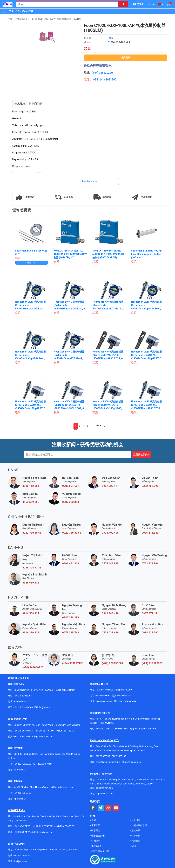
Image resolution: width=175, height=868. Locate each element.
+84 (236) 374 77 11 (23, 826)
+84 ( (96, 80)
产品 (24, 11)
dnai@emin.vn (20, 861)
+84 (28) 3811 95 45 (23, 737)
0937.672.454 (150, 613)
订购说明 (95, 841)
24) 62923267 (108, 80)
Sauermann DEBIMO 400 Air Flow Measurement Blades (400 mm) (147, 254)
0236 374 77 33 (32, 568)
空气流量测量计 (22, 19)
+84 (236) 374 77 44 (23, 832)
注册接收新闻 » (141, 455)
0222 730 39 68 (32, 533)
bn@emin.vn (20, 770)
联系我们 (95, 830)
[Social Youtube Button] (116, 808)
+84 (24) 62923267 (23, 696)
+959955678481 (121, 729)
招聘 (133, 846)
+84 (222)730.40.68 (42, 764)
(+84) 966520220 (22, 701)
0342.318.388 (71, 618)
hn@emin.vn (45, 707)
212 (99, 426)
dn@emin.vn (46, 832)
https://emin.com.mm (146, 729)
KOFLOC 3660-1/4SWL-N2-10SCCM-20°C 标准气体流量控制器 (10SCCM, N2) (69, 254)
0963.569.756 (31, 502)
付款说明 (136, 820)
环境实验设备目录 (100, 851)
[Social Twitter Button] (101, 808)
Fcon (110, 38)
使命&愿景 (96, 846)
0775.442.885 (110, 564)
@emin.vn (21, 799)
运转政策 (136, 830)
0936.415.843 (150, 533)
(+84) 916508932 (152, 663)
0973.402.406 (110, 533)
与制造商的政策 (139, 825)
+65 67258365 (124, 696)
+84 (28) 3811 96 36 (23, 731)
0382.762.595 (150, 486)
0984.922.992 (150, 633)
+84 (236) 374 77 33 (65, 826)
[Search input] (65, 4)
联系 (31, 11)
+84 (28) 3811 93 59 (44, 731)
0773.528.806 (150, 564)
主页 (11, 11)
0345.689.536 (31, 583)
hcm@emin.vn (46, 737)
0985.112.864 (31, 486)
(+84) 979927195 (73, 663)
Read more (88, 181)
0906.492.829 (71, 564)
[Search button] (123, 4)
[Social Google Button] (108, 808)
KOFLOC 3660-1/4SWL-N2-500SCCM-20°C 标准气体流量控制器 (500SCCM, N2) (109, 254)
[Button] (3, 11)
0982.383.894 (71, 502)
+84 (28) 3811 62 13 (65, 731)
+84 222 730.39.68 (23, 764)
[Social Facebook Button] (93, 808)
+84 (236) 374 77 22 (44, 826)
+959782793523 (104, 729)
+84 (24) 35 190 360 (23, 707)
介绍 (18, 11)
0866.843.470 (110, 613)
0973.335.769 (71, 633)
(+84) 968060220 (33, 667)
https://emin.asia (128, 701)
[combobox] (65, 4)
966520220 (106, 73)
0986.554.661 (71, 486)
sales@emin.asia (104, 701)
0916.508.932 (31, 613)
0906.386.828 (31, 633)
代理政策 (136, 841)
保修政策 (136, 836)
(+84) (95, 73)
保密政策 (95, 825)
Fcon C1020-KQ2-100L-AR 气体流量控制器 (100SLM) (56, 19)
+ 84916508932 (103, 696)
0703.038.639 (110, 633)
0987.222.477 (110, 486)
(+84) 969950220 (112, 663)
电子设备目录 (98, 836)
